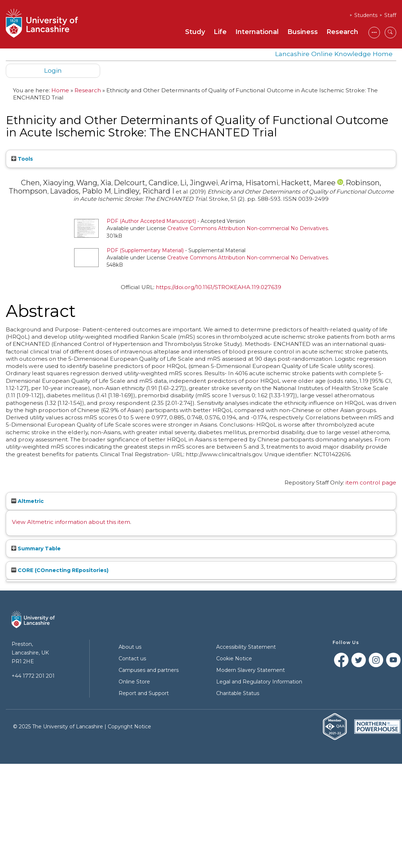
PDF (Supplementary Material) (145, 250)
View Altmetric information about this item (71, 522)
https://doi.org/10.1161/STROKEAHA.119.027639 (219, 287)
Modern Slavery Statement (251, 670)
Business (303, 32)
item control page (371, 482)
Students (366, 15)
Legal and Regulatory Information (259, 682)
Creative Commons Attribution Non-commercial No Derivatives (248, 228)
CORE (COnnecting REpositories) (60, 570)
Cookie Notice (234, 659)
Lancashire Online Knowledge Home (334, 54)
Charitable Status (238, 693)
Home (60, 90)
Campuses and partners (149, 670)
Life (220, 32)
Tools (22, 159)
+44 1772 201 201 (33, 676)
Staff (390, 15)
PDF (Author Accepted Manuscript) (151, 221)
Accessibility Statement (246, 647)
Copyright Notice (129, 727)
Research (342, 32)
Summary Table (36, 549)
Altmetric (27, 501)
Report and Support (144, 693)
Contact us (132, 659)
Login (53, 70)
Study (195, 32)
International (257, 32)
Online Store (134, 682)
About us (130, 647)
